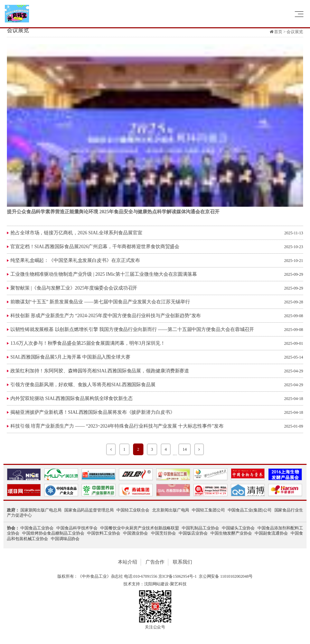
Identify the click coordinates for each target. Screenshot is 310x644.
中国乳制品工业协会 (200, 528)
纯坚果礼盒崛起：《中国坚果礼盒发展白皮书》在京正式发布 (75, 260)
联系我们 (182, 562)
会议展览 (295, 32)
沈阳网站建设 (156, 584)
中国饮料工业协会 (104, 533)
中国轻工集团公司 (208, 510)
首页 (278, 32)
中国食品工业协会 (37, 528)
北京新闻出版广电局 (171, 510)
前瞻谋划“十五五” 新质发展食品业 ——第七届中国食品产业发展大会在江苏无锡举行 (100, 302)
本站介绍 (128, 562)
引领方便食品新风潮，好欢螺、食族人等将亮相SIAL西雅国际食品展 (83, 385)
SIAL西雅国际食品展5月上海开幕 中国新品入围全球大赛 (70, 357)
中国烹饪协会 (163, 533)
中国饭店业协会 (193, 533)
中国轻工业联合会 (133, 510)
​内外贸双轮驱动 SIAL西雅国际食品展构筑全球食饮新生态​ (72, 398)
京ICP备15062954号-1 (177, 576)
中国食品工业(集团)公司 (250, 510)
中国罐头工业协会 (238, 528)
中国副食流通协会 (271, 533)
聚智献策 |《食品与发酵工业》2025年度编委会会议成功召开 (74, 288)
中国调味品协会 (65, 539)
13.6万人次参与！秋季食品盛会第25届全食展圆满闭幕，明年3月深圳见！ (88, 343)
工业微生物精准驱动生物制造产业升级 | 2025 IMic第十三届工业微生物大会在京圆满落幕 (104, 274)
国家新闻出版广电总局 (41, 510)
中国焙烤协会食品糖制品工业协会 (53, 533)
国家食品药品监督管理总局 (89, 510)
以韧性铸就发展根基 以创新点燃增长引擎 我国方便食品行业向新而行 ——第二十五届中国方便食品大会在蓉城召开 (132, 329)
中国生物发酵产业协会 (231, 533)
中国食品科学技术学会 (77, 528)
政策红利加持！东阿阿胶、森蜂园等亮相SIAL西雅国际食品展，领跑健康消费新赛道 (100, 371)
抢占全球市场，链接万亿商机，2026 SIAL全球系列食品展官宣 (76, 233)
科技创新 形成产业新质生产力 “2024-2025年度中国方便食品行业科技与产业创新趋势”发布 (106, 316)
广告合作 (155, 562)
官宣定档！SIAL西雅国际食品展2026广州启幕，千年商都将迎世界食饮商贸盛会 (95, 247)
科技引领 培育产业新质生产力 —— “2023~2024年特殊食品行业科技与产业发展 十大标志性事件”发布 (117, 426)
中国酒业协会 (135, 533)
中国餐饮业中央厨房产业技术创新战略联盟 (139, 528)
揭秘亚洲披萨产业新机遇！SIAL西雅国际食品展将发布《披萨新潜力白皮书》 (93, 412)
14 (185, 449)
